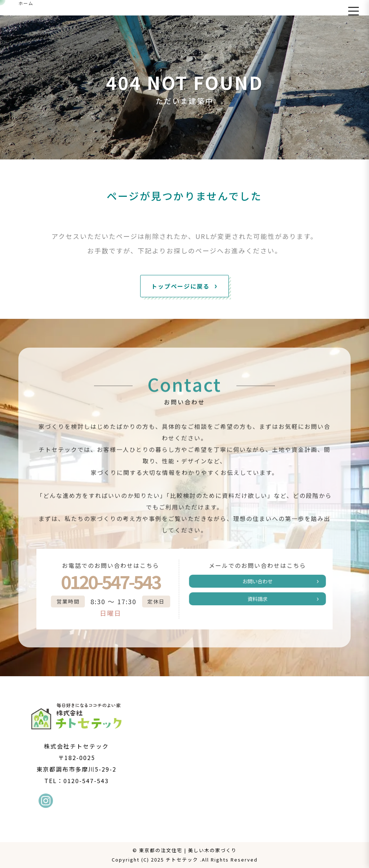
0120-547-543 (105, 582)
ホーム (26, 3)
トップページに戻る (181, 286)
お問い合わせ (263, 583)
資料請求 (263, 603)
